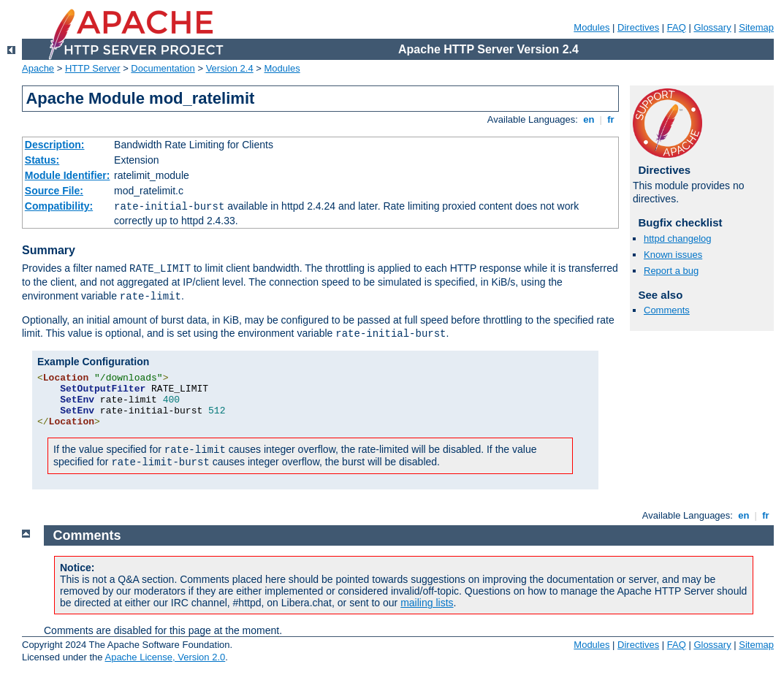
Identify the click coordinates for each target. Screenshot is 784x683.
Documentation (163, 68)
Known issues (673, 255)
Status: (42, 160)
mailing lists (427, 603)
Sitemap (756, 27)
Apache (38, 68)
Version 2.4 (230, 68)
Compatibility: (59, 206)
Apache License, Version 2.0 (165, 657)
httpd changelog (678, 239)
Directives (638, 27)
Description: (55, 145)
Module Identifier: (68, 175)
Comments (667, 310)
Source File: (54, 191)
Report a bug (671, 271)
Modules (591, 27)
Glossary (712, 27)
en (589, 119)
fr (611, 119)
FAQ (677, 27)
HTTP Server (93, 68)
